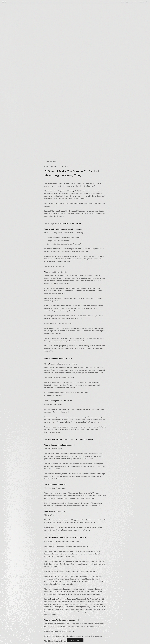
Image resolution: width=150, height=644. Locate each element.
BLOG (128, 2)
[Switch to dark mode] (147, 2)
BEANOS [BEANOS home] (5, 2)
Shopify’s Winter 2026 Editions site (63, 599)
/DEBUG (141, 2)
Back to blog (50, 162)
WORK (122, 2)
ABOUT (134, 2)
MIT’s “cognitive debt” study (64, 191)
